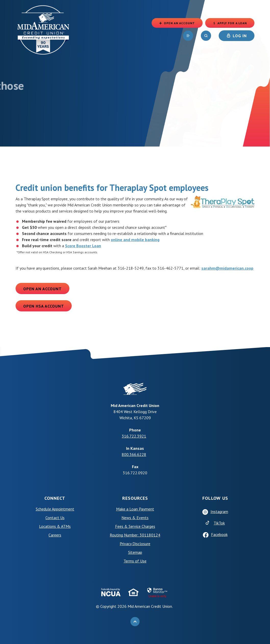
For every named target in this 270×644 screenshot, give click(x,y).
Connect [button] (55, 498)
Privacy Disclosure (135, 544)
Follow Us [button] (215, 498)
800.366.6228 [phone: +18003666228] (134, 454)
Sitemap (135, 552)
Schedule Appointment (55, 509)
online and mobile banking (135, 240)
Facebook (219, 534)
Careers (55, 535)
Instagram (219, 511)
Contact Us (55, 518)
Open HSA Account (44, 306)
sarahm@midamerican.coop (227, 268)
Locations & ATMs (55, 526)
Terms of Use (135, 561)
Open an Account (42, 289)
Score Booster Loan (83, 246)
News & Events (135, 518)
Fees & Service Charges (135, 526)
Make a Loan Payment (135, 509)
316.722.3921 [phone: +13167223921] (134, 436)
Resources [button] (135, 498)
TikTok (219, 523)
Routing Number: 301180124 (135, 535)
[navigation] (188, 36)
